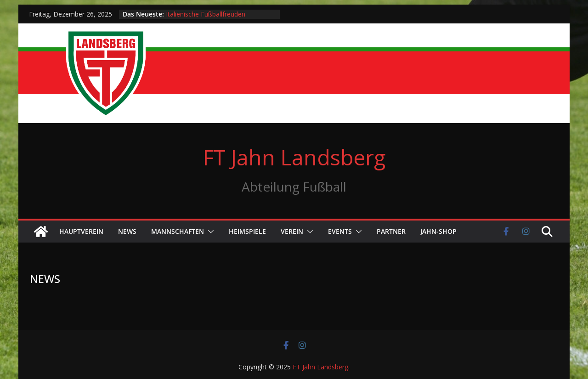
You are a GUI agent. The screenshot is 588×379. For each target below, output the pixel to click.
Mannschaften (178, 231)
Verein (292, 231)
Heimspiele (247, 231)
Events (340, 231)
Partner (391, 231)
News (127, 231)
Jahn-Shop (438, 231)
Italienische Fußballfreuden (206, 14)
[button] (209, 232)
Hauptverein (81, 231)
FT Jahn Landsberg (294, 157)
